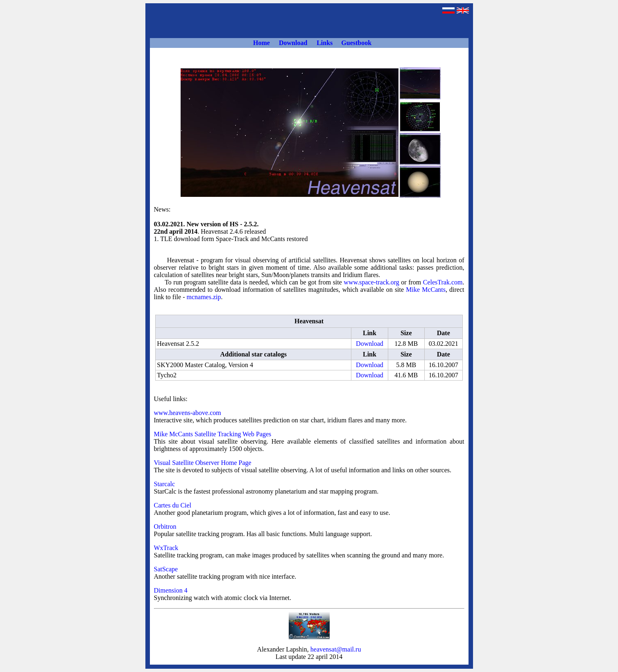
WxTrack (166, 548)
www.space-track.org (371, 282)
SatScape (166, 569)
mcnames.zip (204, 297)
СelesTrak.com (443, 282)
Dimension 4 (171, 590)
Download (370, 344)
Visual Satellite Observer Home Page (203, 463)
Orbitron (165, 527)
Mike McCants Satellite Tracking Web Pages (213, 434)
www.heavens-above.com (188, 413)
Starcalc (165, 484)
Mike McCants (426, 290)
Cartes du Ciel (173, 505)
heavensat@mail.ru (336, 649)
